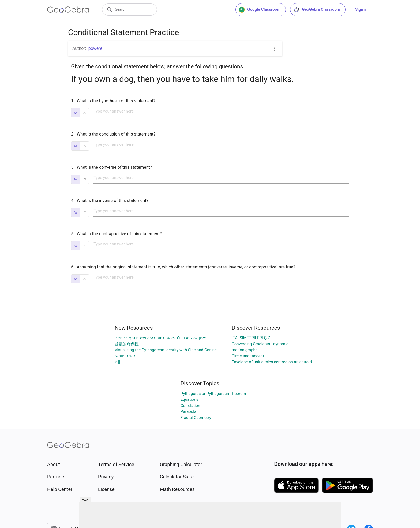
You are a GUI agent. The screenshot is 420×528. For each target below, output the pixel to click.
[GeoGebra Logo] (68, 10)
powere (95, 48)
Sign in (361, 9)
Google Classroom (260, 10)
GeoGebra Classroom (317, 10)
